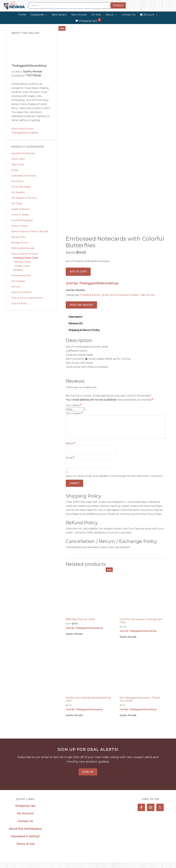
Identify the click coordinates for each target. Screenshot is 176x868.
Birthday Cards (22, 262)
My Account (25, 813)
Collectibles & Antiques (24, 176)
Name (70, 443)
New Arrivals (79, 15)
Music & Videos (20, 226)
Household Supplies (22, 220)
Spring (150, 295)
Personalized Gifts (21, 275)
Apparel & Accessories (23, 153)
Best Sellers (59, 15)
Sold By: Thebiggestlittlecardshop (92, 283)
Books (15, 170)
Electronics (17, 181)
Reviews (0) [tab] (75, 323)
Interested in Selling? (25, 836)
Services (16, 287)
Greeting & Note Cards (25, 258)
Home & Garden (20, 215)
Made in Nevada (14, 6)
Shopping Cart (90, 20)
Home (22, 15)
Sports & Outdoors (21, 292)
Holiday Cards (22, 266)
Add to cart (78, 272)
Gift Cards (17, 204)
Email (70, 458)
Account (151, 15)
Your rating (74, 405)
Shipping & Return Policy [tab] (84, 330)
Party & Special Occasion (25, 254)
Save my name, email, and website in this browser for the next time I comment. (114, 476)
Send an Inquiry (81, 305)
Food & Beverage (21, 187)
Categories (39, 15)
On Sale (96, 15)
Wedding (18, 270)
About (111, 15)
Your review (74, 413)
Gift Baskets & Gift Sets (24, 198)
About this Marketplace (25, 829)
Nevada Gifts (18, 237)
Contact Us (129, 15)
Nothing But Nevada (23, 248)
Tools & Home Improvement (27, 298)
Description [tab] (75, 317)
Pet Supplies (18, 281)
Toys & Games (19, 303)
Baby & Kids (18, 164)
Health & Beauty (20, 209)
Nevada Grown (19, 243)
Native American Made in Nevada (30, 231)
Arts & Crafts (18, 159)
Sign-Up (88, 772)
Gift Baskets (18, 192)
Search (118, 5)
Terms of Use (25, 844)
